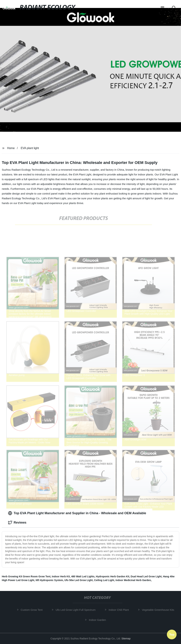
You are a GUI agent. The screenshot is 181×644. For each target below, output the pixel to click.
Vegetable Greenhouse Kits (160, 610)
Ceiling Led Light (104, 580)
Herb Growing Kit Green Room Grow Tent (26, 576)
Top (172, 635)
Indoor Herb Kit (61, 576)
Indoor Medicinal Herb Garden (133, 580)
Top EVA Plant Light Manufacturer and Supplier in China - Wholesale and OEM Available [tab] (77, 513)
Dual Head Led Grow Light (146, 576)
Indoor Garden (99, 620)
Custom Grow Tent (33, 610)
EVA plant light (30, 148)
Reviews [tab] (17, 523)
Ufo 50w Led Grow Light (78, 580)
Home (11, 148)
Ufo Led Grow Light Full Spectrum (77, 610)
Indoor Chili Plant (121, 610)
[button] (162, 8)
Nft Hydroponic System (49, 580)
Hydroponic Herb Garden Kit (113, 576)
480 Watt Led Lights (83, 576)
